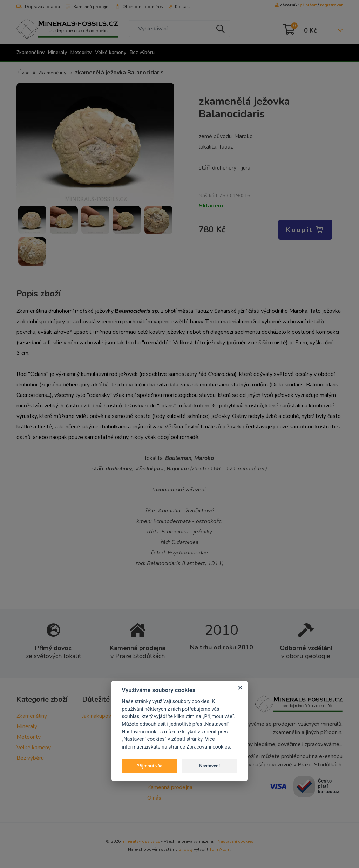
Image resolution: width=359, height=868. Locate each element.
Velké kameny (111, 52)
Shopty (186, 849)
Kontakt (179, 7)
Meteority (81, 52)
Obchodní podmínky (140, 7)
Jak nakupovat (99, 716)
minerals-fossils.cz (141, 841)
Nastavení (209, 766)
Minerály (57, 52)
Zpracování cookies (208, 747)
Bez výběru (142, 52)
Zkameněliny (31, 52)
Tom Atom (220, 849)
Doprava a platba (38, 7)
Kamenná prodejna (88, 7)
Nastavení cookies (235, 841)
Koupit (305, 230)
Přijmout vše (149, 766)
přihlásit (308, 5)
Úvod (24, 73)
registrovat (331, 5)
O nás (154, 798)
